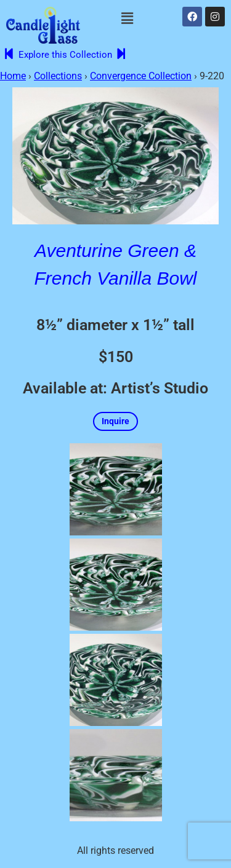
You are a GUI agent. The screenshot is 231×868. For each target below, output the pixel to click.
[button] (127, 18)
